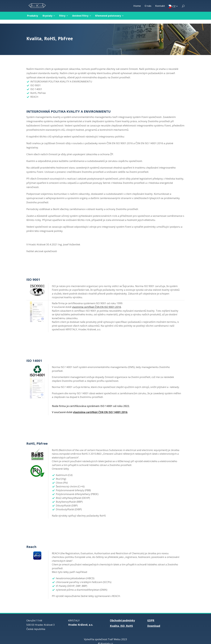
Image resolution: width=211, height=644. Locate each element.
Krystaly (47, 16)
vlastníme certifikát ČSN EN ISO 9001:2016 (97, 303)
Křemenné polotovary (108, 16)
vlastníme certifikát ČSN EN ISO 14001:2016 (100, 408)
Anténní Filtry (80, 16)
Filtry (62, 16)
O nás (148, 6)
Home (137, 6)
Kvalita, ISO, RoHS (121, 622)
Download (154, 622)
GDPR (151, 617)
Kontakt (160, 6)
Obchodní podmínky (122, 617)
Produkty (33, 16)
